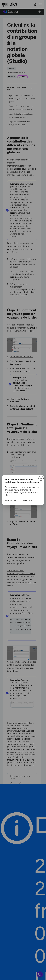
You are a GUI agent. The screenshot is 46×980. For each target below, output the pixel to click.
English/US (10, 500)
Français (27, 500)
